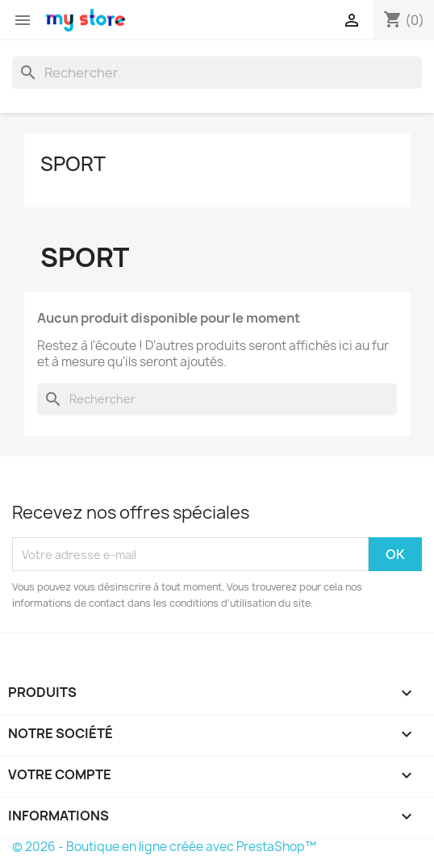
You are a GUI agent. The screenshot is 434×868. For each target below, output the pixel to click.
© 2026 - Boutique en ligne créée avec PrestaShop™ (164, 847)
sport (73, 164)
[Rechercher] (217, 73)
